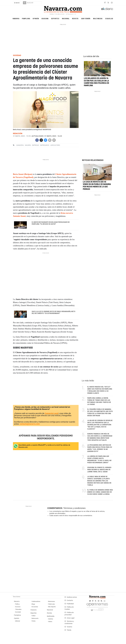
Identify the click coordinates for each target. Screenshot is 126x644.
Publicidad (70, 604)
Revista (75, 18)
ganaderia (20, 145)
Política (17, 604)
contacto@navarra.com (30, 424)
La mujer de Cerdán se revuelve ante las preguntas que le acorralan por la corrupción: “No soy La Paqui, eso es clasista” (100, 425)
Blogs (33, 604)
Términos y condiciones (74, 508)
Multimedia (98, 18)
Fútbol (33, 616)
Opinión (36, 18)
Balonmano (51, 601)
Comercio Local (52, 413)
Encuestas (35, 607)
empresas (35, 145)
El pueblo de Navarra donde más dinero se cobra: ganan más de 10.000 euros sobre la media (100, 492)
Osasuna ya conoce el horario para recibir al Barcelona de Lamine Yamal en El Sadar (99, 470)
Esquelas (109, 18)
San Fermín (86, 18)
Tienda (69, 630)
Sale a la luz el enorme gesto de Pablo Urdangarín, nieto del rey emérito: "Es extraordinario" (53, 312)
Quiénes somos (72, 597)
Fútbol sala (51, 604)
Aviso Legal (71, 618)
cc (105, 601)
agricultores (55, 145)
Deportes (55, 18)
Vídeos (50, 622)
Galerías (51, 619)
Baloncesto (35, 618)
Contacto (70, 600)
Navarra (16, 18)
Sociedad (18, 612)
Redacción (18, 134)
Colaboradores (36, 601)
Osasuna (45, 18)
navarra (28, 145)
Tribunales (18, 609)
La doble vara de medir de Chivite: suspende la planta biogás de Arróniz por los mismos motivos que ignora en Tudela (99, 481)
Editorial (17, 621)
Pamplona (26, 18)
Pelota (33, 621)
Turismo (69, 627)
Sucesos (18, 607)
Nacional (66, 18)
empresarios (45, 145)
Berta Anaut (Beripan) (23, 174)
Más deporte (52, 607)
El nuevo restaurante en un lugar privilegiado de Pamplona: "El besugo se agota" (51, 223)
